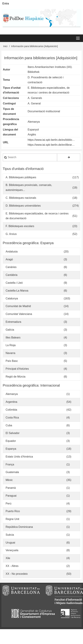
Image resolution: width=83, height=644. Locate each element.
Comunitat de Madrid (18, 306)
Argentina (11, 402)
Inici (5, 46)
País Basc (12, 361)
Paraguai (11, 496)
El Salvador (13, 433)
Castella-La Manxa (17, 291)
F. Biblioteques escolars (20, 226)
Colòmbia (11, 410)
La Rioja (11, 345)
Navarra (10, 353)
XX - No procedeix (17, 574)
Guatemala (12, 472)
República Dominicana (19, 527)
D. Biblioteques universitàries (23, 206)
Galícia (10, 330)
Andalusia (12, 252)
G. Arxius (11, 234)
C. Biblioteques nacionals (21, 198)
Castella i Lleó (14, 283)
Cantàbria (11, 275)
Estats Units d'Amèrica (19, 457)
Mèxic (9, 480)
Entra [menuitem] (6, 3)
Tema (6, 80)
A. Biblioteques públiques (21, 177)
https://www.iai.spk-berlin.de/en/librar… (51, 145)
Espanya (11, 449)
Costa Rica (12, 418)
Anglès (32, 135)
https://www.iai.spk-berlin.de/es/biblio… (51, 140)
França (10, 464)
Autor (7, 70)
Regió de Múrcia (16, 377)
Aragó (9, 259)
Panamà (11, 488)
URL (6, 142)
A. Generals (35, 98)
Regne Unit (12, 519)
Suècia (10, 535)
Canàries (11, 267)
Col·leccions (11, 98)
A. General (34, 103)
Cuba (9, 425)
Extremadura (13, 322)
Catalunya (12, 298)
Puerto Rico (13, 511)
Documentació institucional (44, 111)
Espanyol (33, 130)
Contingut (9, 103)
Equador (11, 441)
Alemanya (34, 122)
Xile (8, 558)
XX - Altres (12, 566)
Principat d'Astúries (17, 369)
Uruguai (10, 543)
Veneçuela (12, 550)
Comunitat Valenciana (19, 314)
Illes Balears (13, 338)
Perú (9, 504)
